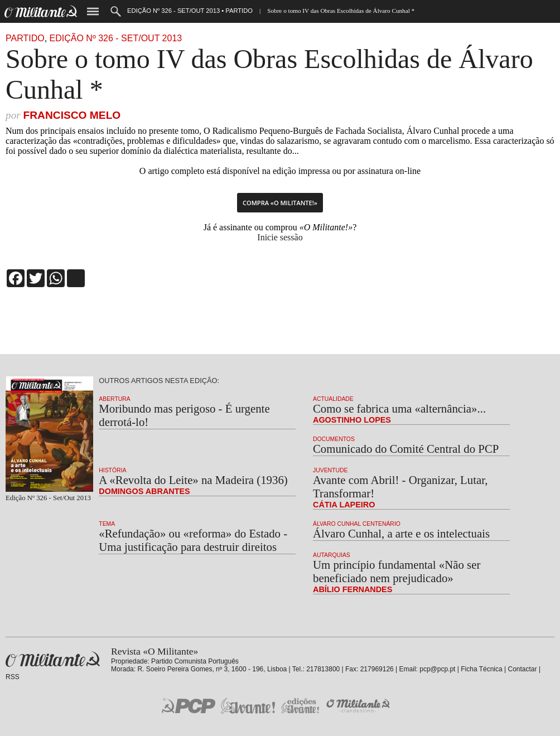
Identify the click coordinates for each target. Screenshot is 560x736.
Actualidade (333, 399)
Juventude (330, 470)
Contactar (523, 669)
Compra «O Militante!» (280, 203)
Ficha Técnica (481, 669)
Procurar (116, 11)
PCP (189, 705)
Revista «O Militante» (53, 659)
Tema (107, 524)
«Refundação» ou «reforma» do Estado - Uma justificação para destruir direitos (193, 540)
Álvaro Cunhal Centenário (357, 524)
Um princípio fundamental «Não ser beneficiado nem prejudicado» (397, 571)
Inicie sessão (280, 237)
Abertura (114, 399)
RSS (13, 677)
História (112, 470)
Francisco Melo (72, 115)
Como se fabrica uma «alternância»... (399, 408)
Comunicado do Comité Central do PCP (406, 449)
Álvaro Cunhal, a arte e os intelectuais (401, 533)
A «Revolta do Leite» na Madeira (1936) (193, 480)
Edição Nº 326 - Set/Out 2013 (116, 38)
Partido (25, 38)
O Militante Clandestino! (359, 706)
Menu (93, 11)
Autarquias (332, 555)
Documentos (334, 439)
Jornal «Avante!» (248, 706)
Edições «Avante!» (300, 706)
